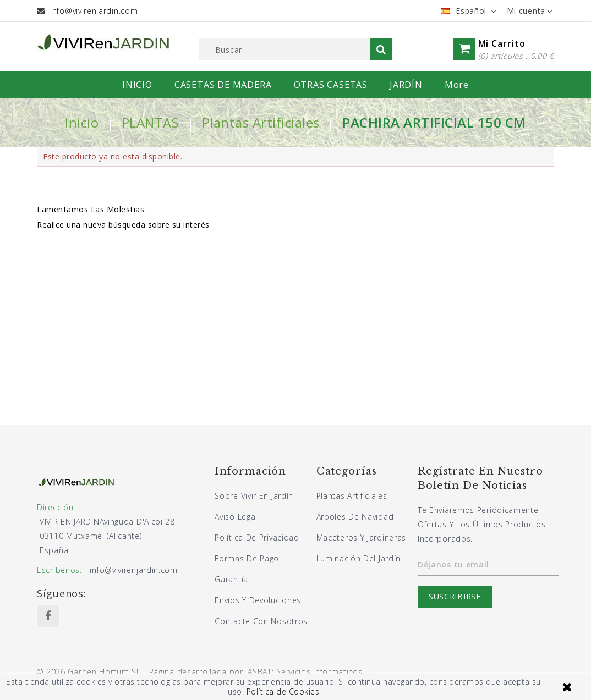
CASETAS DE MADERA (223, 85)
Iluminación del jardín (359, 558)
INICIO (137, 85)
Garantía (231, 579)
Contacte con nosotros (261, 621)
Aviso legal (236, 517)
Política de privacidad (257, 538)
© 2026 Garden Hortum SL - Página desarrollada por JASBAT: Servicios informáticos (199, 672)
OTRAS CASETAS (331, 85)
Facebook (48, 616)
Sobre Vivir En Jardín (254, 496)
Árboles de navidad (355, 517)
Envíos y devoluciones (258, 600)
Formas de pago (247, 558)
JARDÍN (406, 85)
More (457, 85)
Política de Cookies (283, 691)
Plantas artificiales (352, 496)
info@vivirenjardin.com (94, 11)
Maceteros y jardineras (361, 538)
